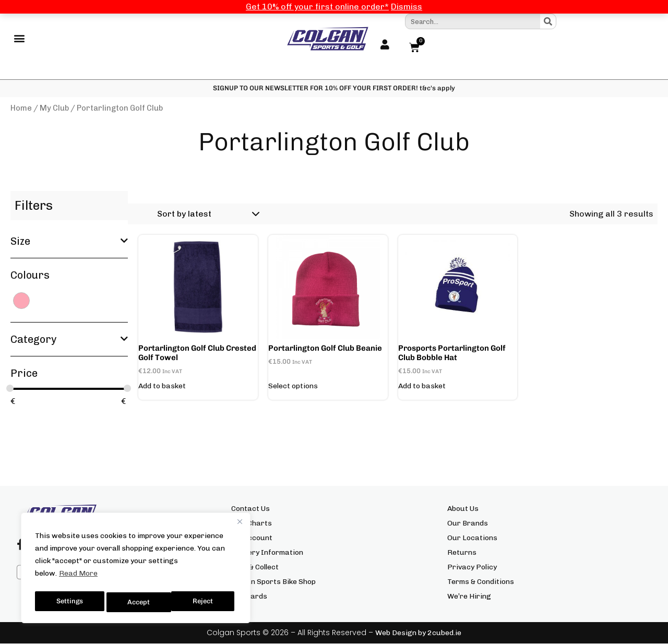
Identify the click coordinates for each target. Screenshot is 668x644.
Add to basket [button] (162, 387)
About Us (463, 509)
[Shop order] (207, 214)
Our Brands (468, 524)
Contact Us (250, 509)
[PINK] (21, 300)
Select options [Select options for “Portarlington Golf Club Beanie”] (293, 387)
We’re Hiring (469, 597)
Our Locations (472, 538)
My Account (252, 538)
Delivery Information (267, 553)
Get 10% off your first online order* (317, 7)
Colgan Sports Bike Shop (273, 582)
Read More (78, 577)
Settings (69, 602)
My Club (54, 109)
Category (69, 340)
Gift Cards (249, 597)
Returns (462, 553)
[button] (19, 39)
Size (69, 242)
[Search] (548, 21)
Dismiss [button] (407, 7)
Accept (205, 602)
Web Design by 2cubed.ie (418, 633)
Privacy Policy (472, 568)
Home (21, 109)
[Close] (240, 526)
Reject (138, 602)
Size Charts (252, 524)
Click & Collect (255, 568)
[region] (136, 570)
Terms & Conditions (481, 582)
